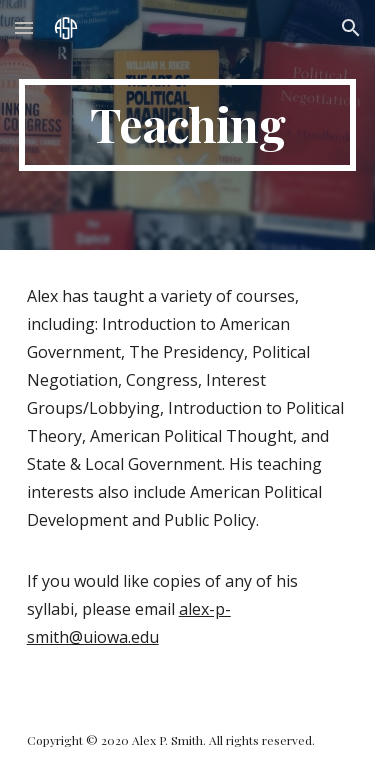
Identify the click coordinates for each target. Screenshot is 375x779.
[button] (24, 27)
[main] (188, 125)
